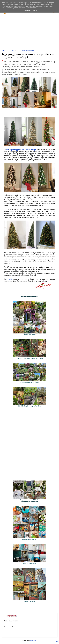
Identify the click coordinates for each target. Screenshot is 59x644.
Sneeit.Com (33, 640)
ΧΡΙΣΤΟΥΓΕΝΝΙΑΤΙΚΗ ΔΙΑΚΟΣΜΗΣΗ (25, 51)
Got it (35, 11)
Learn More (27, 11)
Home (3, 51)
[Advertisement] (31, 32)
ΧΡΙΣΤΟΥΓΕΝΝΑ (11, 51)
